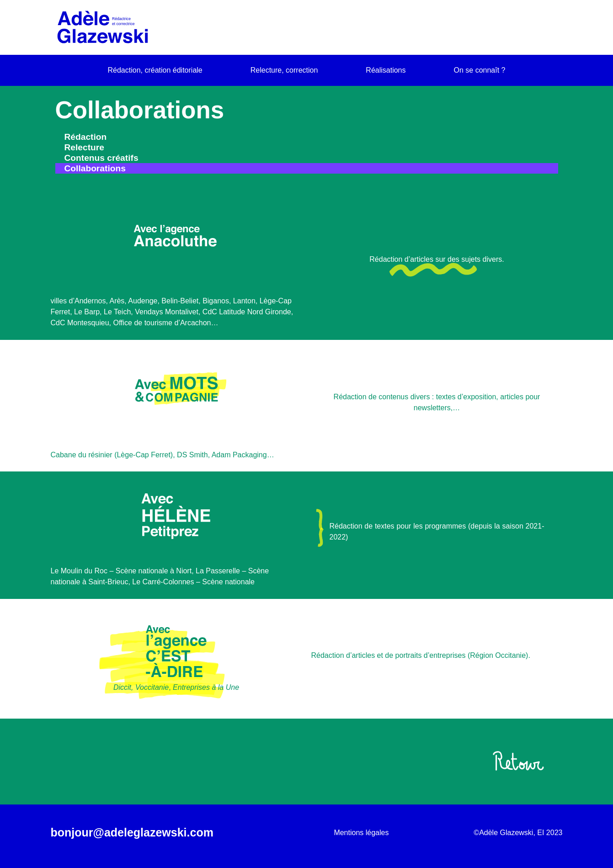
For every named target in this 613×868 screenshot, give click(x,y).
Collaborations (95, 168)
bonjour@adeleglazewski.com (132, 832)
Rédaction (86, 137)
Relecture (84, 147)
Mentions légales (361, 833)
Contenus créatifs (101, 158)
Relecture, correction (284, 70)
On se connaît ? (480, 70)
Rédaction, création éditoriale (155, 70)
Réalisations (386, 70)
